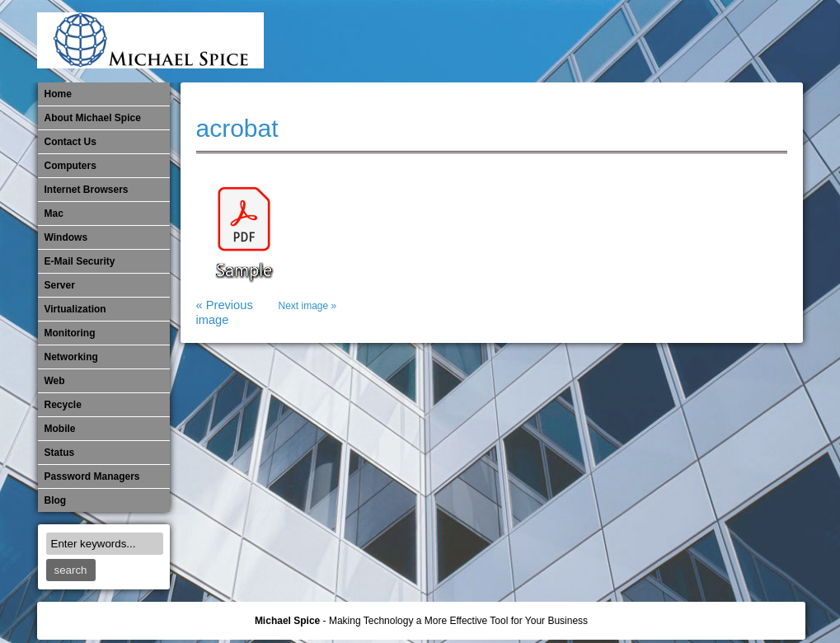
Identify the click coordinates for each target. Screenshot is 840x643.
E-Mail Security (514, 41)
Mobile (623, 41)
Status (60, 453)
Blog (56, 500)
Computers (70, 166)
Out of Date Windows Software (732, 41)
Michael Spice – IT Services (596, 41)
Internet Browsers (87, 190)
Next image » (308, 306)
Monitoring (650, 41)
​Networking (678, 41)
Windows (66, 237)
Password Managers (759, 41)
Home (58, 94)
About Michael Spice (93, 118)
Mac (54, 214)
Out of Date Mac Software (705, 41)
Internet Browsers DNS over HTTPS (542, 41)
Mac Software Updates (569, 41)
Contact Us (70, 142)
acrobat (237, 128)
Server (60, 285)
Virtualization (75, 309)
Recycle (63, 405)
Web (55, 381)
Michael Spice (287, 621)
